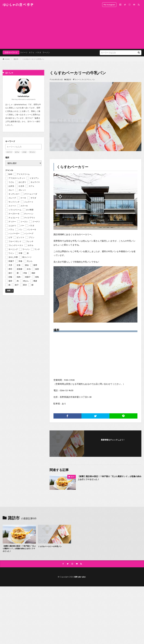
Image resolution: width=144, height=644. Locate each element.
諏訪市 (16, 59)
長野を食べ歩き (80, 578)
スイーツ (24, 52)
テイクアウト (86, 80)
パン (93, 80)
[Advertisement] (72, 29)
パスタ (38, 52)
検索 (9, 290)
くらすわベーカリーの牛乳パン (33, 59)
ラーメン (46, 52)
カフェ (32, 52)
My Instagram (109, 5)
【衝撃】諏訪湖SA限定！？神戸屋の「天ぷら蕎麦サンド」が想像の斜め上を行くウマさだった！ (109, 478)
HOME (7, 59)
